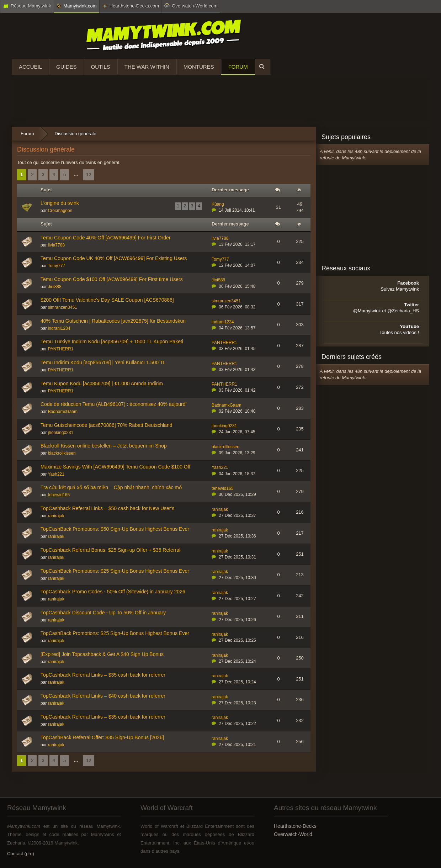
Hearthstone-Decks (295, 826)
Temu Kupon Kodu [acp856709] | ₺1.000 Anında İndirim (102, 383)
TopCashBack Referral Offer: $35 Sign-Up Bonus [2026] (102, 737)
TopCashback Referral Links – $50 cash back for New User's (107, 508)
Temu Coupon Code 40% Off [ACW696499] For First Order (105, 238)
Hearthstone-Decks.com (131, 6)
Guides (67, 67)
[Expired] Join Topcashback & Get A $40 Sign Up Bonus (102, 654)
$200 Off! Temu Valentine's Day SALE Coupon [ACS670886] (107, 300)
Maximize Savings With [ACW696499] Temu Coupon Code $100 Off (115, 467)
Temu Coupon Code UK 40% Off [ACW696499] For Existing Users (114, 258)
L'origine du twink (60, 203)
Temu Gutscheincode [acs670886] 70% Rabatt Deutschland (106, 425)
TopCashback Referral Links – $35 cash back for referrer (103, 675)
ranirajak (56, 516)
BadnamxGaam (63, 412)
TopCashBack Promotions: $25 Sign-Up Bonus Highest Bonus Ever (115, 571)
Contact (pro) (21, 854)
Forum (238, 67)
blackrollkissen (62, 453)
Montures (199, 67)
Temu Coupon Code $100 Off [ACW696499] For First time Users (112, 279)
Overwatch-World (293, 834)
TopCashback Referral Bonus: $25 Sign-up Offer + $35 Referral (110, 550)
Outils (101, 67)
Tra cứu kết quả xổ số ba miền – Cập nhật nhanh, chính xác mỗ (111, 487)
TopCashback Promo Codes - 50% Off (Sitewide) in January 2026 (113, 592)
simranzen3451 (63, 307)
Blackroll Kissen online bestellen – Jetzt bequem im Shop (104, 446)
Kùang (218, 204)
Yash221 (56, 474)
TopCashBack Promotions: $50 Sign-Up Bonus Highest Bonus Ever (115, 529)
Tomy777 (56, 266)
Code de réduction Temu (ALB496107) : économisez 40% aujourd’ (114, 404)
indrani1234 (59, 328)
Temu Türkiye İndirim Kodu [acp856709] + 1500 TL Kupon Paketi (112, 342)
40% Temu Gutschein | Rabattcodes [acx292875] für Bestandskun (113, 321)
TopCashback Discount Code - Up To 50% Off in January (103, 613)
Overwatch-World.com (191, 6)
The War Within (147, 67)
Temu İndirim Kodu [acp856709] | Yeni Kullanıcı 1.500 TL (103, 362)
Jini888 (55, 287)
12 (89, 174)
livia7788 (56, 245)
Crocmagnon (60, 211)
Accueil (30, 67)
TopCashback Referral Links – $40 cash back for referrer (103, 696)
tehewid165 (59, 495)
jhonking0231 (61, 433)
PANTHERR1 (61, 349)
